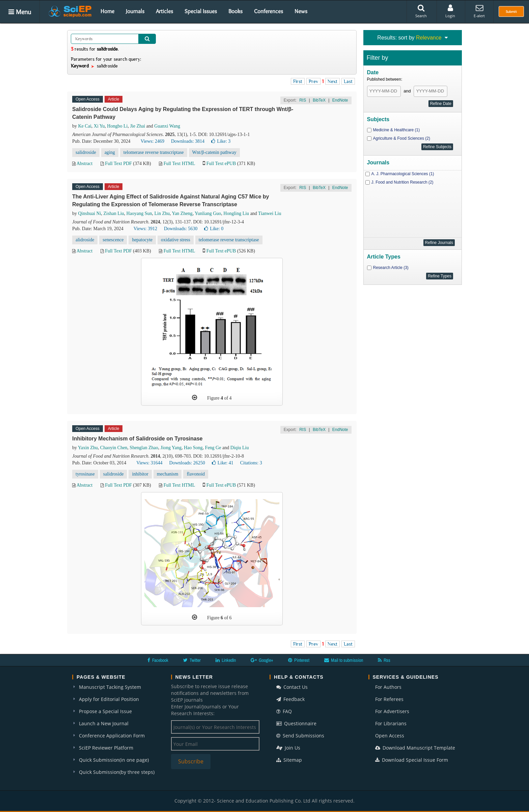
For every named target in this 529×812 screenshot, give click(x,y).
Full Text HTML (179, 164)
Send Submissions (300, 736)
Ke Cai (85, 126)
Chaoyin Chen (114, 448)
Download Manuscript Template (415, 748)
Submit (511, 11)
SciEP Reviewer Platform (106, 748)
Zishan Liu (114, 213)
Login (450, 11)
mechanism (168, 474)
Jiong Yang (171, 448)
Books (235, 11)
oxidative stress (176, 240)
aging (110, 152)
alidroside (85, 240)
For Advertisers (392, 711)
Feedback (290, 699)
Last (348, 81)
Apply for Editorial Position (109, 699)
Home (107, 11)
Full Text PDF (118, 164)
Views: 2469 (152, 141)
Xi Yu (99, 126)
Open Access (390, 736)
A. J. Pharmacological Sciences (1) (403, 174)
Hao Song (193, 448)
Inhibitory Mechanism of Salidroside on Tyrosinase (137, 439)
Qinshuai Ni (90, 213)
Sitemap (289, 760)
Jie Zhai (137, 126)
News (301, 11)
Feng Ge (213, 448)
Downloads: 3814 (188, 141)
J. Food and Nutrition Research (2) (402, 182)
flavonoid (196, 474)
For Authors (388, 687)
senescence (113, 240)
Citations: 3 (251, 463)
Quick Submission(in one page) (114, 760)
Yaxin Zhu (88, 448)
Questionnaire (296, 723)
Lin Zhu (162, 213)
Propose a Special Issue (105, 711)
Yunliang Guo (208, 213)
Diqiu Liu (240, 448)
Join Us (288, 748)
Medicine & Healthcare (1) (397, 130)
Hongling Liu (236, 213)
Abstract (85, 164)
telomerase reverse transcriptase (154, 152)
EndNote (340, 100)
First (298, 81)
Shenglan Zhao (144, 448)
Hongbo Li (117, 126)
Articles (164, 11)
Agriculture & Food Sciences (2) (402, 138)
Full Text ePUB (221, 164)
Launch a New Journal (104, 723)
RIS (303, 100)
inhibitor (140, 474)
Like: (221, 141)
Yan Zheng (182, 213)
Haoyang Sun (139, 213)
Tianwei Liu (270, 213)
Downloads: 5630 (181, 229)
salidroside (86, 152)
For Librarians (391, 723)
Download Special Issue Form (412, 760)
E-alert (479, 11)
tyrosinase (85, 474)
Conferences (269, 11)
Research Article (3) (391, 268)
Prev (313, 81)
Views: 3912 (145, 229)
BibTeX (319, 100)
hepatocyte (142, 240)
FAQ (284, 711)
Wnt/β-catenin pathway (214, 152)
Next (332, 81)
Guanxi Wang (167, 126)
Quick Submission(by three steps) (117, 772)
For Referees (389, 699)
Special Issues (201, 11)
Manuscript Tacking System (110, 687)
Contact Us (292, 687)
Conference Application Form (112, 736)
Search (421, 11)
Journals (135, 11)
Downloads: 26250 (187, 463)
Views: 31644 (149, 463)
